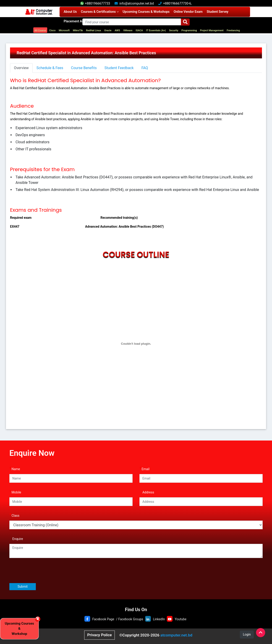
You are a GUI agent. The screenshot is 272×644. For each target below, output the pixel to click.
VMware (128, 30)
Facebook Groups (131, 619)
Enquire (16, 538)
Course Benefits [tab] (84, 68)
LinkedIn (159, 619)
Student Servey (218, 12)
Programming (189, 30)
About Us (70, 12)
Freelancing (233, 30)
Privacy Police (99, 635)
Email (144, 468)
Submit (23, 587)
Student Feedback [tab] (119, 68)
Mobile (15, 492)
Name (15, 468)
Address (147, 492)
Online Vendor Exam (188, 12)
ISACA (139, 30)
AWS (117, 30)
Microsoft (64, 30)
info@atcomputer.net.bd (137, 3)
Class (14, 515)
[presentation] (44, 570)
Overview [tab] (21, 68)
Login (247, 634)
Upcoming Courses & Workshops (146, 12)
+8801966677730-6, (177, 3)
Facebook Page (103, 619)
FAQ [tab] (145, 68)
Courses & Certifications (100, 12)
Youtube (181, 619)
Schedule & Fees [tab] (50, 68)
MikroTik (78, 30)
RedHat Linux (94, 30)
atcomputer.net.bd (176, 635)
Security (174, 30)
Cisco (52, 30)
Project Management (212, 30)
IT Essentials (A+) (156, 30)
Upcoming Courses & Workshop (19, 629)
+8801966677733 (95, 3)
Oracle (108, 30)
